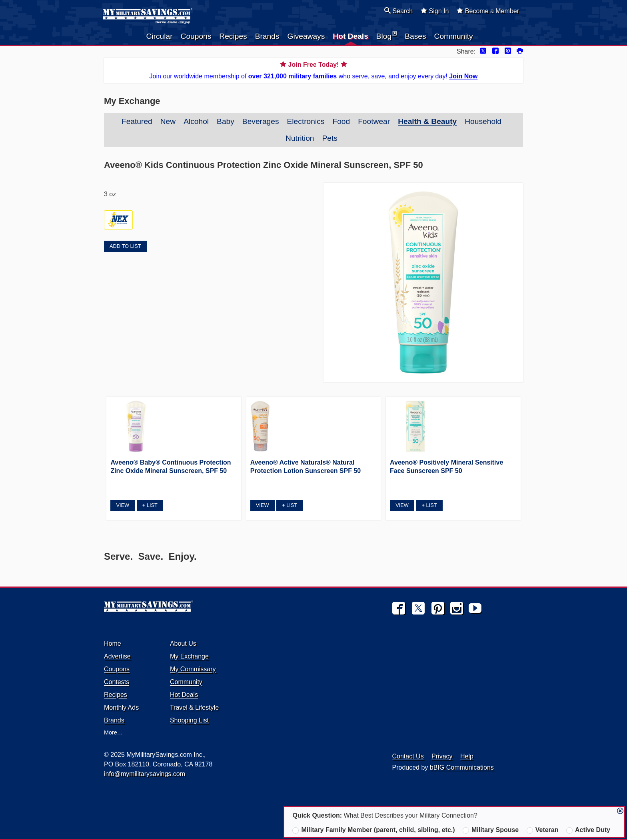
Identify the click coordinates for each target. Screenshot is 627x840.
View (123, 505)
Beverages (261, 121)
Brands (267, 36)
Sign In (435, 11)
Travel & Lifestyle (194, 707)
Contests (117, 682)
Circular (159, 36)
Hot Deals (350, 36)
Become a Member (488, 11)
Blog (386, 36)
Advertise (117, 656)
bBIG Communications (462, 767)
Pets (330, 138)
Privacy (442, 756)
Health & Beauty (427, 121)
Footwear (374, 121)
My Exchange (189, 656)
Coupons (196, 36)
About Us (183, 643)
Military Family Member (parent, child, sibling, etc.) (373, 830)
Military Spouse (491, 830)
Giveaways (306, 36)
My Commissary (193, 669)
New (168, 121)
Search (398, 11)
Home (113, 643)
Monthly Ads (121, 707)
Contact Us (408, 756)
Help (467, 756)
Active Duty (588, 830)
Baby (226, 121)
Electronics (306, 121)
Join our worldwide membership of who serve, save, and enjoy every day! (313, 70)
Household (483, 121)
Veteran (543, 830)
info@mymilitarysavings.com (145, 774)
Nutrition (300, 138)
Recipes (233, 36)
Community (454, 36)
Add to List (125, 246)
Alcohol (196, 121)
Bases (415, 36)
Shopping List (189, 720)
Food (341, 121)
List (150, 505)
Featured (137, 121)
